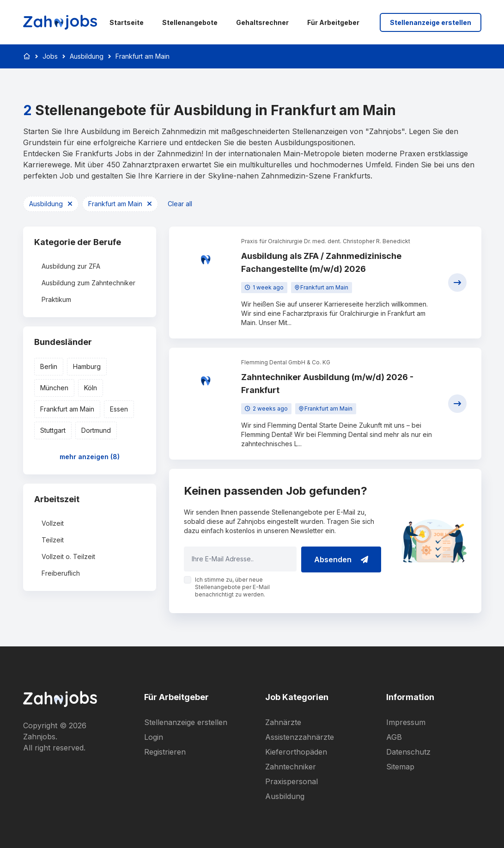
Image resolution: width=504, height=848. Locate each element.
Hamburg (87, 366)
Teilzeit (53, 540)
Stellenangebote (190, 22)
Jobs (50, 56)
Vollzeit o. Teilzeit (68, 556)
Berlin (49, 366)
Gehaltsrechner (262, 22)
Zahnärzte (283, 722)
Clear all (180, 204)
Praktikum (56, 299)
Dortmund (96, 430)
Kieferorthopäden (296, 752)
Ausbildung (87, 56)
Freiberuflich (61, 573)
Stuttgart (53, 430)
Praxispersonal (291, 781)
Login (154, 737)
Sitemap (400, 767)
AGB (394, 737)
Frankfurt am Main (143, 56)
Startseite (127, 22)
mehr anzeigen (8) (90, 457)
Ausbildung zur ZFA (71, 266)
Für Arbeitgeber (333, 22)
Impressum (406, 722)
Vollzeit (53, 523)
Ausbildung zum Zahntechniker (88, 283)
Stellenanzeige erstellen (431, 22)
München (54, 388)
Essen (119, 409)
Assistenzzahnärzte (300, 737)
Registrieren (165, 752)
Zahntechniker (291, 767)
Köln (91, 388)
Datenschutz (408, 752)
